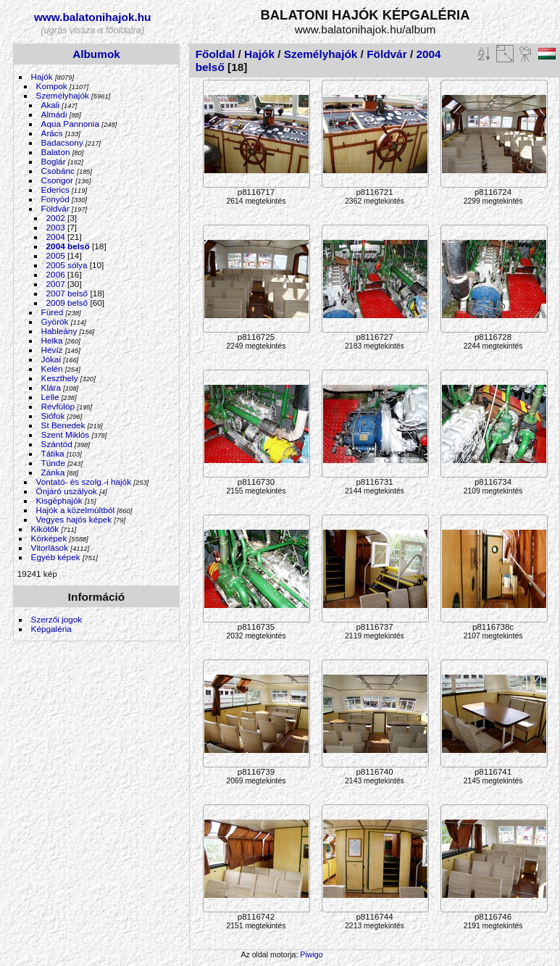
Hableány (59, 331)
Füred (53, 312)
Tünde (53, 463)
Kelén (52, 369)
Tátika (53, 453)
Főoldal (216, 54)
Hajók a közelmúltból (76, 510)
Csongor (57, 180)
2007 (56, 284)
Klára (51, 387)
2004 (56, 237)
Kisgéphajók (59, 500)
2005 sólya (67, 265)
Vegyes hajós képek (74, 519)
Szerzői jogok (57, 619)
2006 (56, 274)
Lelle (50, 397)
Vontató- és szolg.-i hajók (84, 482)
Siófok (53, 416)
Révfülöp (58, 406)
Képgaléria (51, 629)
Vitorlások (50, 547)
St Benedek (63, 425)
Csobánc (58, 171)
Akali (51, 105)
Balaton (56, 152)
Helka (52, 340)
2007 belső (67, 293)
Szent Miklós (66, 434)
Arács (52, 133)
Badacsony (62, 142)
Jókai (51, 359)
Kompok (52, 86)
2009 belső (67, 303)
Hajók (43, 76)
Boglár (54, 161)
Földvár (55, 208)
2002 (56, 218)
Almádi (54, 114)
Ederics (55, 190)
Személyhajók (63, 95)
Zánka (53, 472)
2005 (56, 255)
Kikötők (45, 529)
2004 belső (68, 246)
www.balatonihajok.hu (93, 17)
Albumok (96, 54)
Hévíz (52, 350)
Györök (55, 321)
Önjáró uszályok (67, 491)
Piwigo (311, 954)
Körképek (49, 538)
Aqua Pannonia (70, 124)
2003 (56, 227)
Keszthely (60, 378)
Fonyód (55, 199)
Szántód (57, 444)
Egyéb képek (56, 557)
